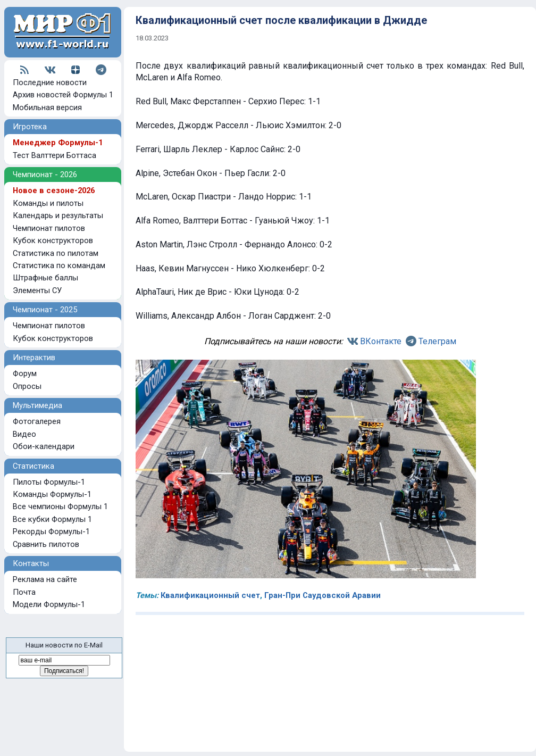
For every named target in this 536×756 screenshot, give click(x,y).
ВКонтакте (381, 341)
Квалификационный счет (210, 595)
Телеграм (437, 341)
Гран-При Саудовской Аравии (323, 595)
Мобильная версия (47, 107)
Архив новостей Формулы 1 (63, 95)
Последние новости (50, 82)
